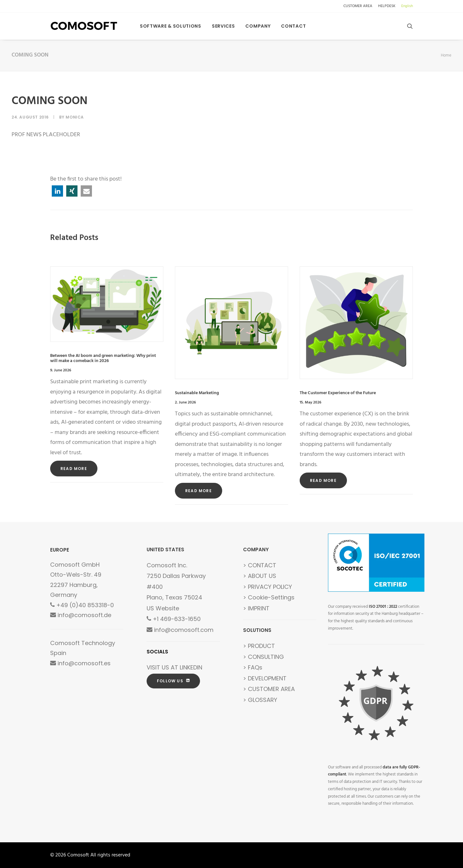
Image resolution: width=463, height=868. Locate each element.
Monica (75, 117)
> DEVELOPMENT (265, 678)
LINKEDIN (191, 667)
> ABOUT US (260, 576)
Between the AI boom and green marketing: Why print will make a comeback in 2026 (103, 359)
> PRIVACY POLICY (268, 587)
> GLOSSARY (260, 700)
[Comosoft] (84, 26)
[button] (410, 26)
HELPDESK (387, 6)
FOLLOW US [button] (173, 681)
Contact (293, 26)
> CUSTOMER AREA (269, 689)
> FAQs (253, 667)
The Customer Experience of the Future (338, 393)
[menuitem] (359, 6)
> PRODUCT (259, 646)
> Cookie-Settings (269, 597)
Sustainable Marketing (197, 393)
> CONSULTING (263, 657)
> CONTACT (260, 565)
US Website (163, 608)
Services (223, 26)
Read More (74, 469)
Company (258, 26)
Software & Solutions (171, 26)
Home (446, 55)
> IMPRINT (256, 608)
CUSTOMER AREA (358, 6)
